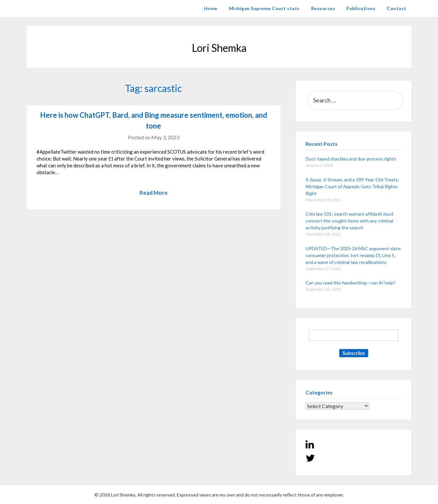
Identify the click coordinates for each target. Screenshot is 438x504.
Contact (397, 8)
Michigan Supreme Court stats (264, 8)
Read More (154, 193)
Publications (361, 8)
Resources (323, 8)
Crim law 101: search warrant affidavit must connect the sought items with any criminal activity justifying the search (350, 221)
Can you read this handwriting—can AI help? (350, 283)
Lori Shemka (46, 8)
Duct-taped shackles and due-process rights (351, 159)
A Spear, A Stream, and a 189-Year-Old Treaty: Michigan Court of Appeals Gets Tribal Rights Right (352, 186)
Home (211, 8)
